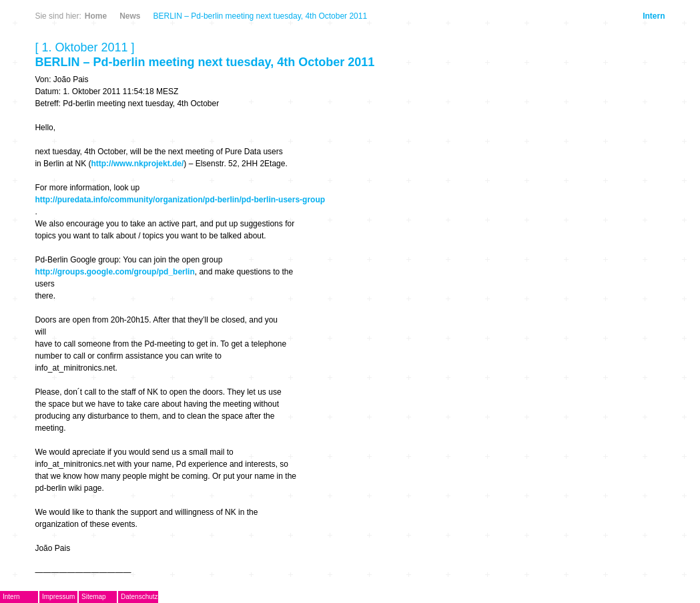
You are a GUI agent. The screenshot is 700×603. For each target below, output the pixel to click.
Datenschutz (139, 597)
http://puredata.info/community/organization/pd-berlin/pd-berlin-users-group (180, 200)
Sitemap (94, 597)
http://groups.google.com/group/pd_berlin (114, 272)
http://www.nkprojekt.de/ (137, 164)
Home (96, 16)
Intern (654, 16)
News (130, 16)
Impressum (58, 597)
